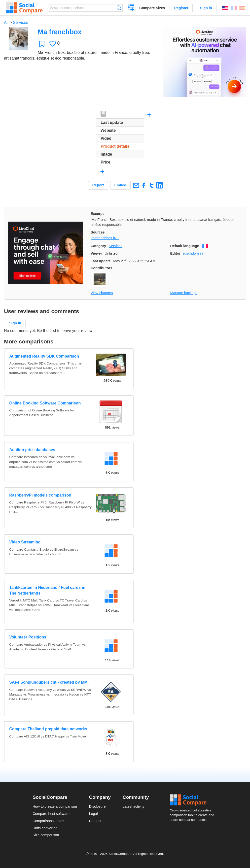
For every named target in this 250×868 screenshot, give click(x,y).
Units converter (45, 828)
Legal (93, 814)
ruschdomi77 (193, 253)
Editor (176, 253)
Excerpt (97, 214)
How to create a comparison (55, 806)
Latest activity (133, 806)
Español (242, 8)
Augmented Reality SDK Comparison (44, 356)
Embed (120, 185)
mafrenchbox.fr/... (105, 238)
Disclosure (97, 806)
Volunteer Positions (28, 637)
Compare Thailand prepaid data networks (48, 729)
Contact (95, 821)
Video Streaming (25, 542)
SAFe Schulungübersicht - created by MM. (49, 682)
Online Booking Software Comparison (45, 403)
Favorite (42, 44)
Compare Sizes (152, 8)
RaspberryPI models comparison (40, 495)
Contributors (101, 268)
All (6, 22)
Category (98, 246)
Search (119, 8)
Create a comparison (131, 8)
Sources (98, 232)
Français (234, 8)
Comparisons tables (48, 821)
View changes (102, 293)
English (225, 8)
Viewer (96, 253)
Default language (185, 246)
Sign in (206, 8)
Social (194, 800)
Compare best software (51, 814)
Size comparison (46, 835)
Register (181, 8)
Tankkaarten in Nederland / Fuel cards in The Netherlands (47, 590)
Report (98, 185)
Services (20, 22)
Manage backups (184, 293)
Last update (101, 261)
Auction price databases (32, 450)
